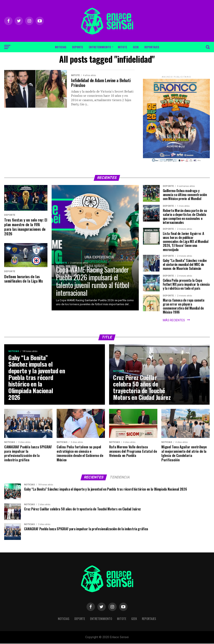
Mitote (122, 47)
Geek (136, 47)
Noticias (61, 47)
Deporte (78, 47)
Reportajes (152, 47)
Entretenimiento (100, 47)
